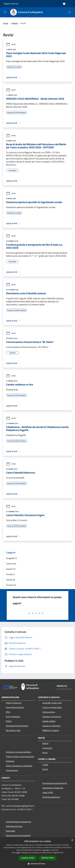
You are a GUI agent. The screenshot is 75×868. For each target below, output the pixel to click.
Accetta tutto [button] (28, 858)
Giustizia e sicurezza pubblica (18, 752)
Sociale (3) (11, 580)
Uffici (8, 712)
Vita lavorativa (49, 712)
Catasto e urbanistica (52, 726)
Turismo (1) (11, 585)
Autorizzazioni (12, 770)
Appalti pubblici (49, 721)
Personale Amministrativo (17, 726)
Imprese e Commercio (52, 717)
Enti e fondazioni (13, 717)
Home (6, 23)
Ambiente (10, 761)
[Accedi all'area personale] (64, 4)
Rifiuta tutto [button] (48, 858)
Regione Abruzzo (11, 4)
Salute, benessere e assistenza (19, 766)
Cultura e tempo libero (52, 707)
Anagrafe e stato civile (52, 703)
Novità (15, 23)
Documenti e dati (13, 730)
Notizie (45, 743)
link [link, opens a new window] (62, 853)
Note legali (10, 831)
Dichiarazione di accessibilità (18, 835)
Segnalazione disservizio (53, 788)
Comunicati (47, 748)
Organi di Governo (14, 703)
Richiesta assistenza (51, 797)
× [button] (72, 840)
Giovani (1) (11, 569)
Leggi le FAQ (48, 792)
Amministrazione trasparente (19, 822)
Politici (9, 721)
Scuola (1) (10, 574)
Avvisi (11, 44)
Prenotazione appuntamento (55, 783)
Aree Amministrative (15, 707)
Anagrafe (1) (11, 558)
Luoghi (45, 765)
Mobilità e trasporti (51, 730)
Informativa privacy (14, 826)
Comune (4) (11, 564)
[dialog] (37, 853)
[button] (38, 864)
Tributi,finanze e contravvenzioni (20, 757)
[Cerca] (70, 12)
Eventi (45, 769)
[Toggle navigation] (5, 12)
